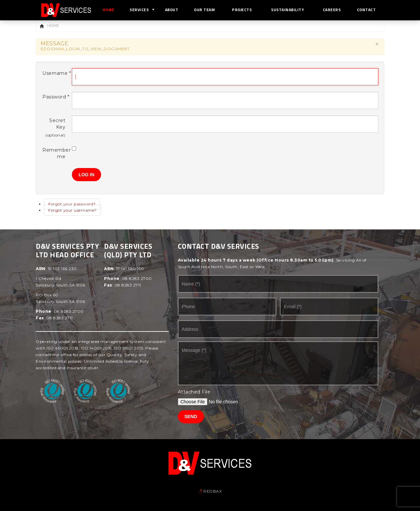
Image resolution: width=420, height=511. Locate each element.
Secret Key (57, 124)
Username (54, 73)
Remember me (54, 153)
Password (54, 97)
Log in (86, 175)
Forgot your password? (72, 204)
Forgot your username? (73, 210)
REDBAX (210, 491)
